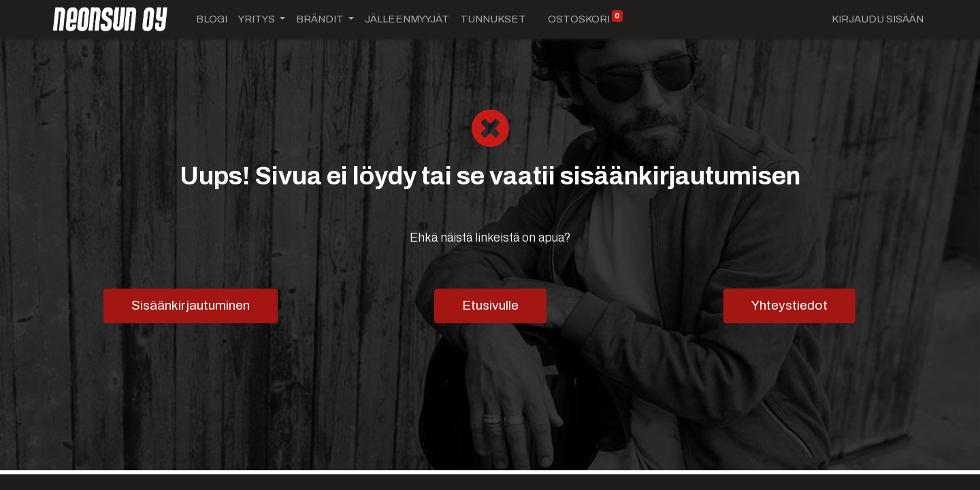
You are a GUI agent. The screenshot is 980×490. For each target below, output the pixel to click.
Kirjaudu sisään (878, 19)
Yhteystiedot (789, 305)
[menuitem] (212, 19)
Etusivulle (490, 305)
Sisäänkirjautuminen (191, 305)
